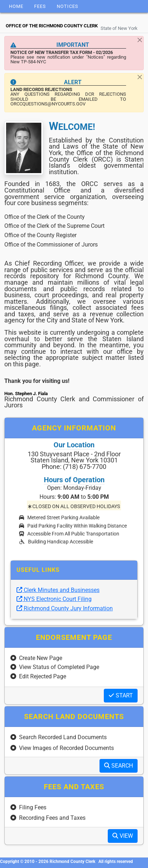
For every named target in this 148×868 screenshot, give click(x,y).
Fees (40, 6)
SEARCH (119, 766)
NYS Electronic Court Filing (54, 599)
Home (16, 6)
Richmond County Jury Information (65, 608)
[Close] (140, 40)
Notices (68, 6)
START (121, 695)
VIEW (123, 836)
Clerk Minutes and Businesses (58, 590)
